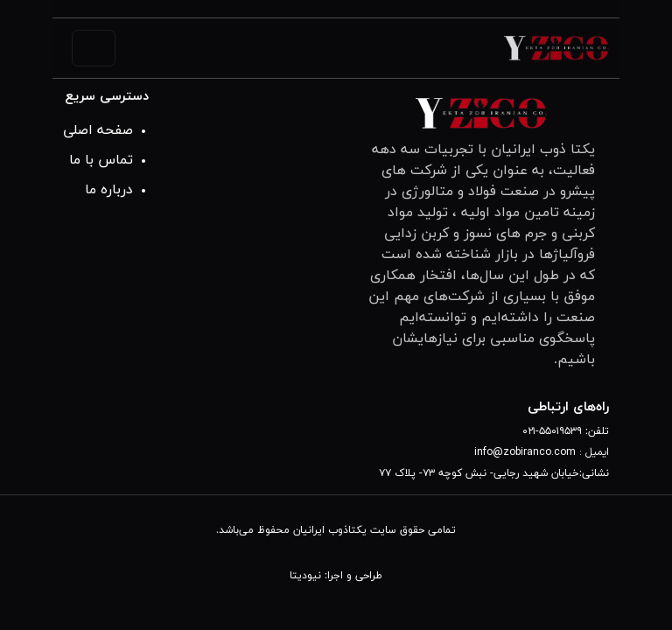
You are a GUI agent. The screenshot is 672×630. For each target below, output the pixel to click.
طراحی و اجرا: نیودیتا (336, 576)
